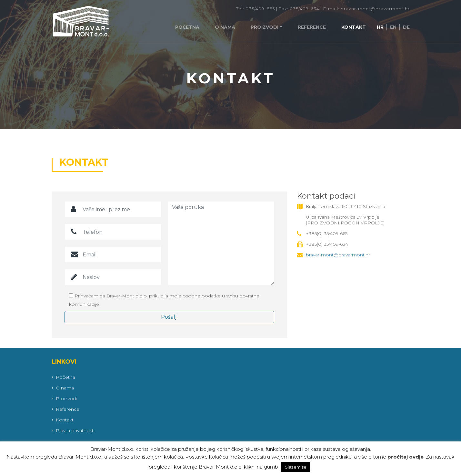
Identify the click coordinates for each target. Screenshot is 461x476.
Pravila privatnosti (75, 430)
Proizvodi (265, 27)
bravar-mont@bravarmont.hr (338, 255)
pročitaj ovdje (406, 457)
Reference (312, 27)
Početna (187, 27)
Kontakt (354, 27)
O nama (225, 27)
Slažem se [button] (296, 467)
